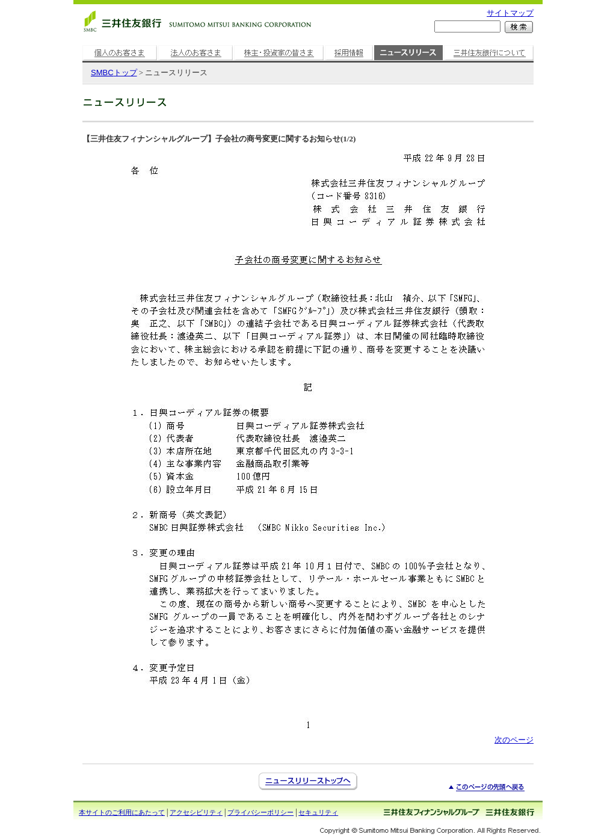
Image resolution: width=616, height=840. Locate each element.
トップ (114, 73)
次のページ (514, 740)
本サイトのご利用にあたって (122, 812)
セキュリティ (318, 812)
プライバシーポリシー (260, 812)
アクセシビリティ (196, 812)
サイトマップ (510, 13)
